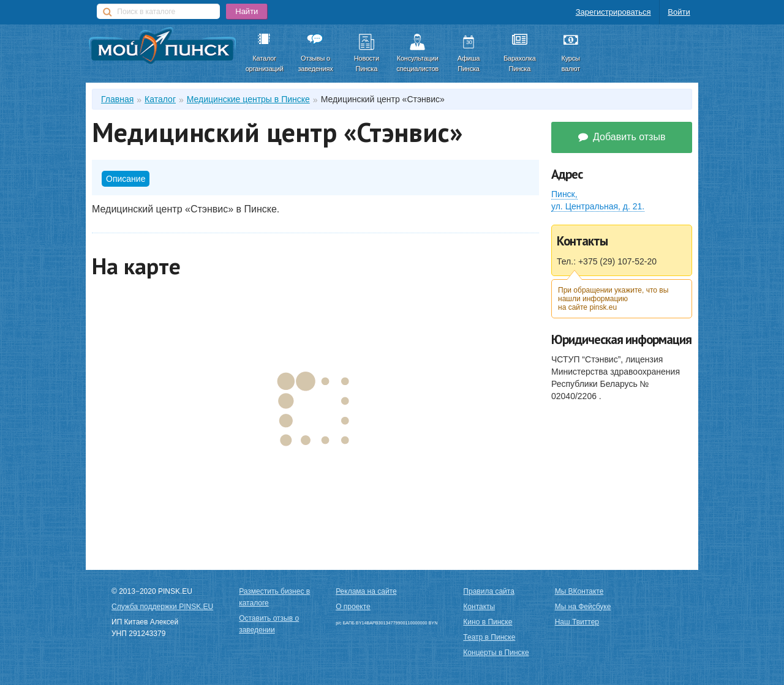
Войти (679, 12)
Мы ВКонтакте (579, 591)
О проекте (353, 607)
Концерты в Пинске (496, 653)
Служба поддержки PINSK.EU (162, 607)
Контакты (479, 607)
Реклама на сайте (366, 591)
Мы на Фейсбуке (583, 607)
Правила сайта (488, 591)
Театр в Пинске (489, 637)
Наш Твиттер (577, 622)
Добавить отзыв (622, 137)
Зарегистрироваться (613, 12)
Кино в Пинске (488, 622)
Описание (126, 179)
